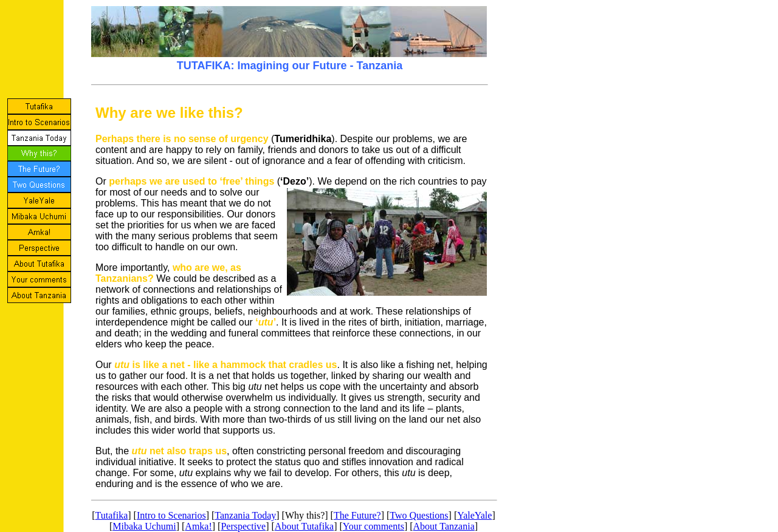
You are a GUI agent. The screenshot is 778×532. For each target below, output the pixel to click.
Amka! (198, 526)
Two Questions (419, 515)
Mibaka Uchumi (144, 526)
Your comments (374, 526)
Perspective (243, 526)
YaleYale (474, 515)
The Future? (357, 515)
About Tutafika (304, 526)
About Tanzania (444, 526)
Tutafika (112, 515)
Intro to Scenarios (171, 515)
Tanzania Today (245, 515)
